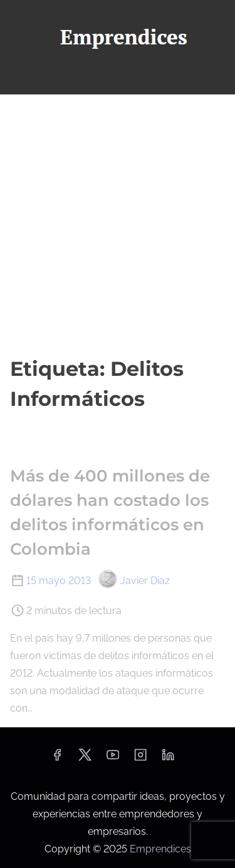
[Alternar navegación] (117, 79)
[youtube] (113, 759)
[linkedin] (168, 759)
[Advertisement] (118, 224)
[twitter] (85, 759)
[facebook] (57, 759)
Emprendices (160, 849)
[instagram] (140, 759)
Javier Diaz (134, 581)
